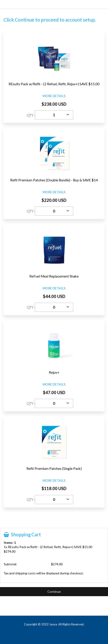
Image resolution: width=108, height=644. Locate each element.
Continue (54, 592)
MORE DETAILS (54, 96)
